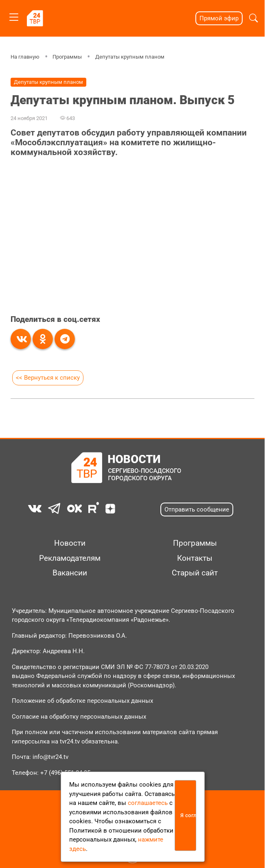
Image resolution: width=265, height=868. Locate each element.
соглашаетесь (148, 803)
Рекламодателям (70, 558)
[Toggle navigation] (14, 16)
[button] (253, 18)
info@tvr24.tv (50, 757)
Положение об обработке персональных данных (82, 701)
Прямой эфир (219, 18)
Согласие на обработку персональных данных (79, 717)
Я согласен (188, 815)
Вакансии (70, 573)
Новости (70, 543)
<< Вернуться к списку (48, 378)
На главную (25, 57)
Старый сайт (195, 573)
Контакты (195, 558)
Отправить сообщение (197, 509)
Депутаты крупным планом (130, 57)
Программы (67, 57)
